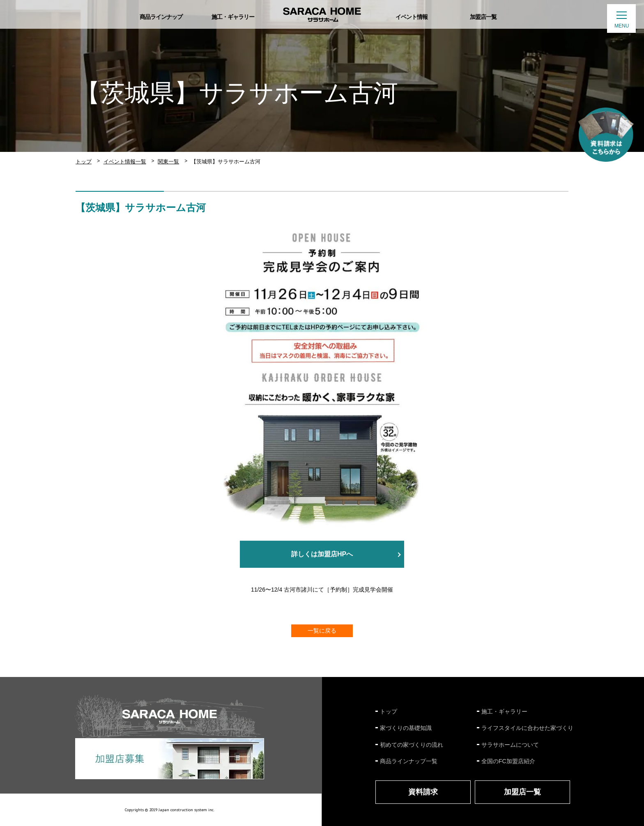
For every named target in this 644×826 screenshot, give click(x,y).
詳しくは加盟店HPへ (322, 554)
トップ (84, 162)
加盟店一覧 (522, 792)
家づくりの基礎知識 (406, 728)
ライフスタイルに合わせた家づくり (527, 728)
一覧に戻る (322, 631)
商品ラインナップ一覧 (409, 761)
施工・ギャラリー (504, 711)
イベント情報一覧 (125, 162)
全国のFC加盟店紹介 (508, 761)
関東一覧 (168, 162)
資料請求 (423, 792)
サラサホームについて (510, 745)
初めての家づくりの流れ (412, 745)
